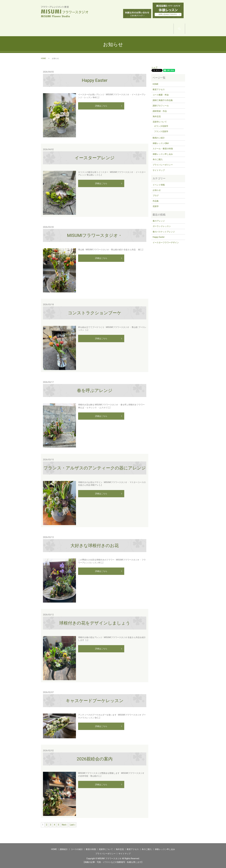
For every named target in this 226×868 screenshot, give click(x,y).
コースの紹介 (77, 849)
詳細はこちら (101, 106)
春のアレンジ (159, 221)
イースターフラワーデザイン (166, 242)
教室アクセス (159, 89)
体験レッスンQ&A (161, 143)
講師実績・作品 (160, 111)
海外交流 (157, 116)
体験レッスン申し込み (163, 154)
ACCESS (165, 29)
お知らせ (157, 190)
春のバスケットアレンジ (164, 232)
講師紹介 (64, 849)
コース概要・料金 (161, 95)
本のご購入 (158, 159)
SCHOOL (99, 29)
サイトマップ (159, 170)
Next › (64, 825)
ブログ (156, 195)
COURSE (82, 29)
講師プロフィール (161, 106)
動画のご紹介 (159, 138)
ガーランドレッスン (162, 226)
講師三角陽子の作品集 (163, 100)
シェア (155, 67)
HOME (49, 29)
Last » (73, 825)
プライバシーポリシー (163, 165)
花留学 (156, 206)
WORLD (116, 29)
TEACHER (66, 29)
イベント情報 (159, 185)
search (185, 27)
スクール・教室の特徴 (163, 149)
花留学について (160, 122)
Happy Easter (159, 237)
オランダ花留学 (161, 126)
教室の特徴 (91, 849)
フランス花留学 (161, 131)
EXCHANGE (149, 29)
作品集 (156, 201)
